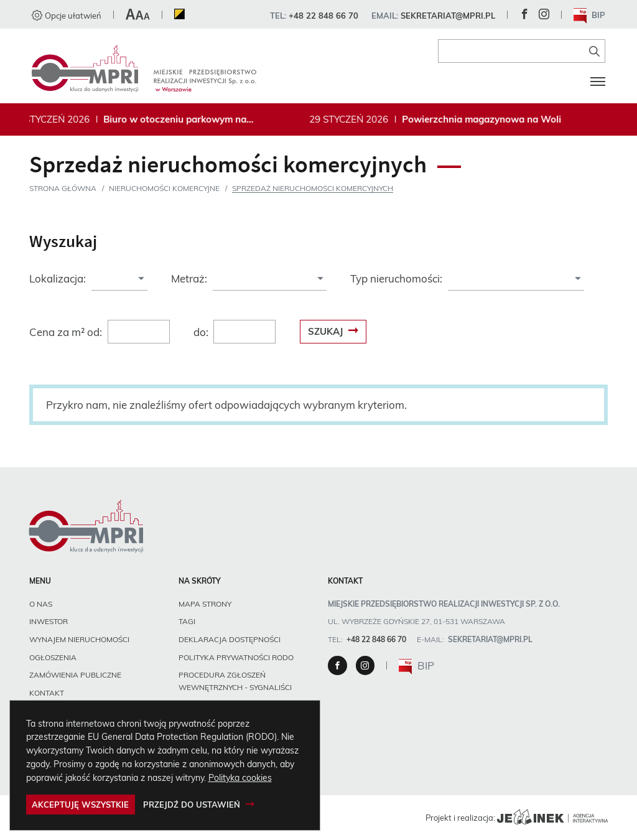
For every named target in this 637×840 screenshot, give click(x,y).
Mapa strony (205, 604)
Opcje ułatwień (67, 16)
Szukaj (325, 331)
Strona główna (63, 188)
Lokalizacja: (58, 278)
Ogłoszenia (53, 657)
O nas (41, 604)
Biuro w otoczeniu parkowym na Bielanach (178, 119)
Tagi (187, 621)
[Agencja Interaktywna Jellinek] (552, 818)
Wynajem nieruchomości (79, 639)
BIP (590, 16)
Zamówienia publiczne (75, 675)
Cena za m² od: (66, 332)
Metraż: (189, 278)
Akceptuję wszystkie (80, 805)
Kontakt (47, 693)
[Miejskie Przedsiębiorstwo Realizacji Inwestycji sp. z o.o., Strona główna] (144, 68)
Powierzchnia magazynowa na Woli (485, 119)
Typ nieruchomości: (396, 278)
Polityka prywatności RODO (236, 657)
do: (201, 332)
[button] (138, 16)
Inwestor (49, 621)
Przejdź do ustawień (192, 805)
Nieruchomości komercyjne (164, 188)
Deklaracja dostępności (230, 639)
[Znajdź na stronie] (594, 51)
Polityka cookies (240, 777)
